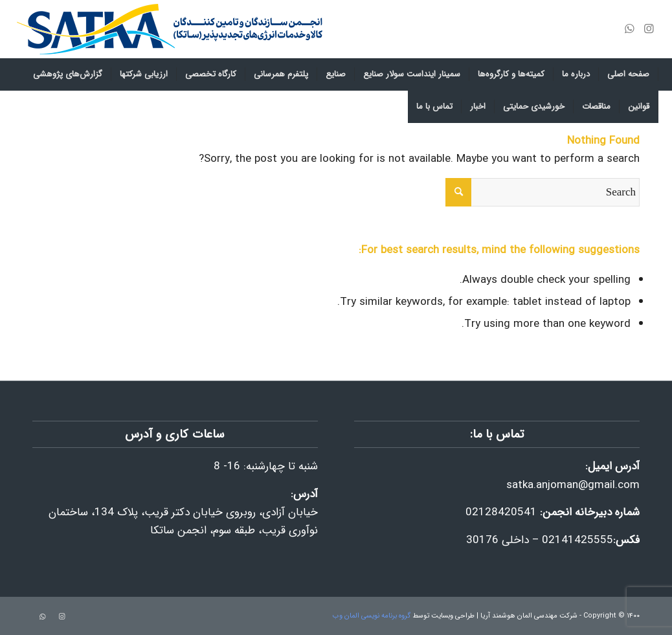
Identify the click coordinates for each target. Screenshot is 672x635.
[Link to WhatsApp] (629, 29)
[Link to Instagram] (649, 29)
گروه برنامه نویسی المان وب (372, 616)
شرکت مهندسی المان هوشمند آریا (529, 616)
